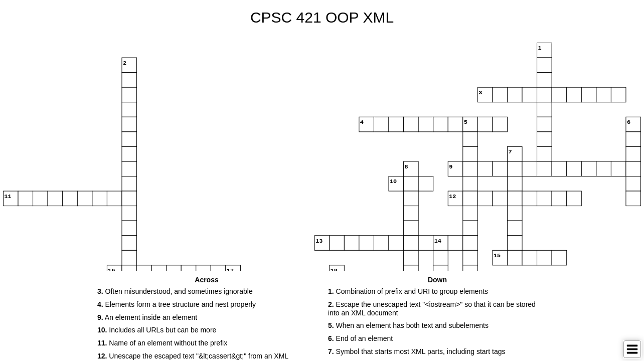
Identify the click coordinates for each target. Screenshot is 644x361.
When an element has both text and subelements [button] (408, 325)
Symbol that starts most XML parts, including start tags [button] (417, 351)
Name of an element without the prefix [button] (162, 343)
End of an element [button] (360, 338)
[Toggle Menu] (632, 349)
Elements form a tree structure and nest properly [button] (177, 304)
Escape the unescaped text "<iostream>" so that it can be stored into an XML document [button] (432, 309)
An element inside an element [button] (147, 317)
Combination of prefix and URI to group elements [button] (408, 291)
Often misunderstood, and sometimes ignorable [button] (175, 291)
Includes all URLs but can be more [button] (157, 330)
